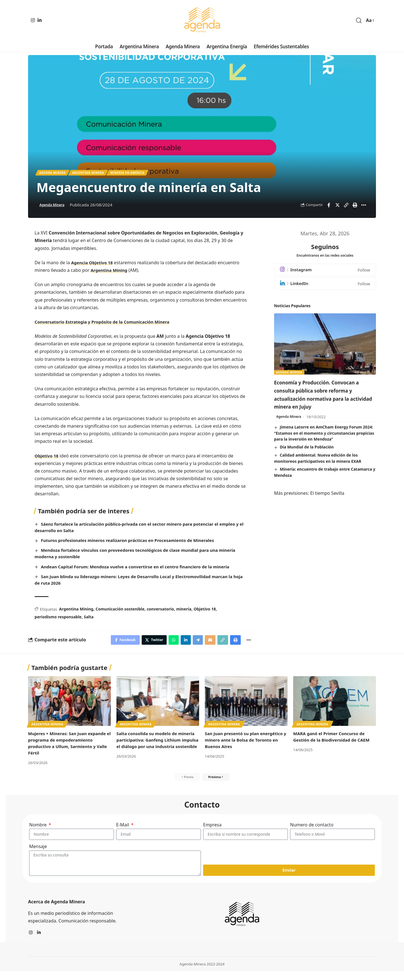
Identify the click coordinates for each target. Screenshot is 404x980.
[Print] (355, 207)
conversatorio (160, 611)
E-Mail (123, 830)
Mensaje (38, 855)
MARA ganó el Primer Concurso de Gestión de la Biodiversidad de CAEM (334, 741)
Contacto (202, 810)
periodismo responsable (58, 619)
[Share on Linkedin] (179, 643)
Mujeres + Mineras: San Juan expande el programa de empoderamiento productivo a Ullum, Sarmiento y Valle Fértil (62, 747)
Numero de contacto (312, 830)
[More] (364, 207)
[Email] (206, 643)
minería (184, 611)
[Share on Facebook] (329, 207)
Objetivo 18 (47, 458)
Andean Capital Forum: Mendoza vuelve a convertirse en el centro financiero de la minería (142, 569)
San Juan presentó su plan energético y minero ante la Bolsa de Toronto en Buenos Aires (246, 744)
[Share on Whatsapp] (166, 643)
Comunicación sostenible (120, 611)
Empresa (212, 830)
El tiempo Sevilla (327, 503)
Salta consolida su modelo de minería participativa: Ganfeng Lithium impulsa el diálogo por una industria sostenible (155, 747)
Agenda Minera (55, 174)
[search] (359, 20)
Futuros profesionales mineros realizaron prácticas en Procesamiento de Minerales (134, 543)
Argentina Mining (110, 272)
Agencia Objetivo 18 (93, 265)
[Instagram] (33, 20)
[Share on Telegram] (192, 643)
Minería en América (143, 174)
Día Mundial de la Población (307, 457)
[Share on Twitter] (338, 207)
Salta (89, 619)
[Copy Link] (346, 207)
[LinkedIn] (40, 20)
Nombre (38, 830)
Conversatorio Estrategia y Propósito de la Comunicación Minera (106, 324)
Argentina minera (97, 174)
